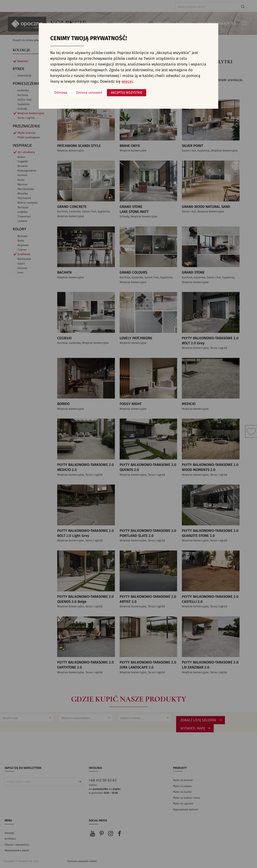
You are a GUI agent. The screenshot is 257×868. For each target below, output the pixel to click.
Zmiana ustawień (89, 93)
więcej (127, 81)
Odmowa (61, 93)
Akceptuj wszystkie (127, 93)
